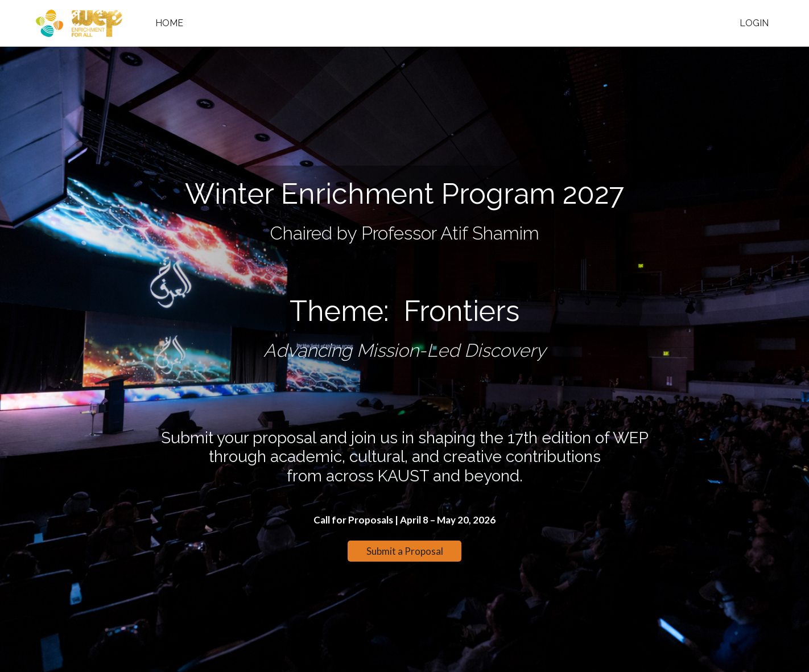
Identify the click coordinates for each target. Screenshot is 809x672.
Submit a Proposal (405, 551)
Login (754, 23)
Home (169, 23)
